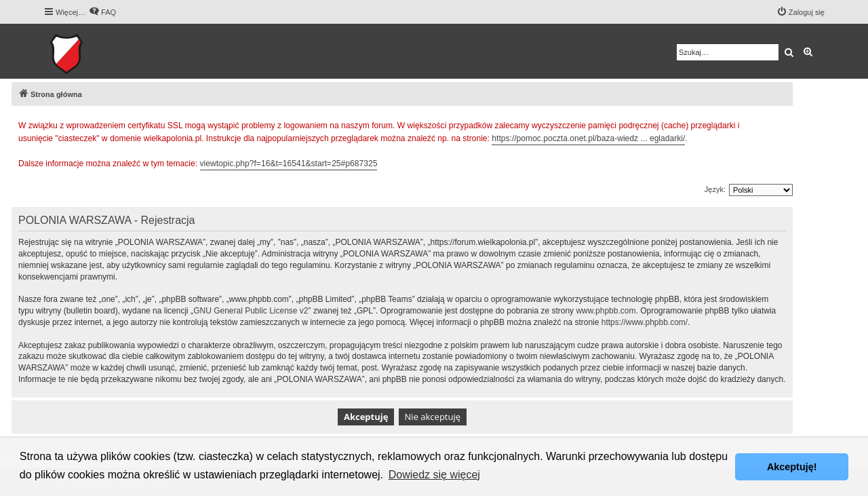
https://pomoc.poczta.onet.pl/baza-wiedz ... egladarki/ (588, 138)
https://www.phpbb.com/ (645, 322)
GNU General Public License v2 (251, 311)
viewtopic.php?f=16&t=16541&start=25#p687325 (289, 164)
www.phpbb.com (606, 311)
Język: (715, 189)
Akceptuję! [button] (792, 467)
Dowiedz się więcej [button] (434, 475)
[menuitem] (102, 12)
